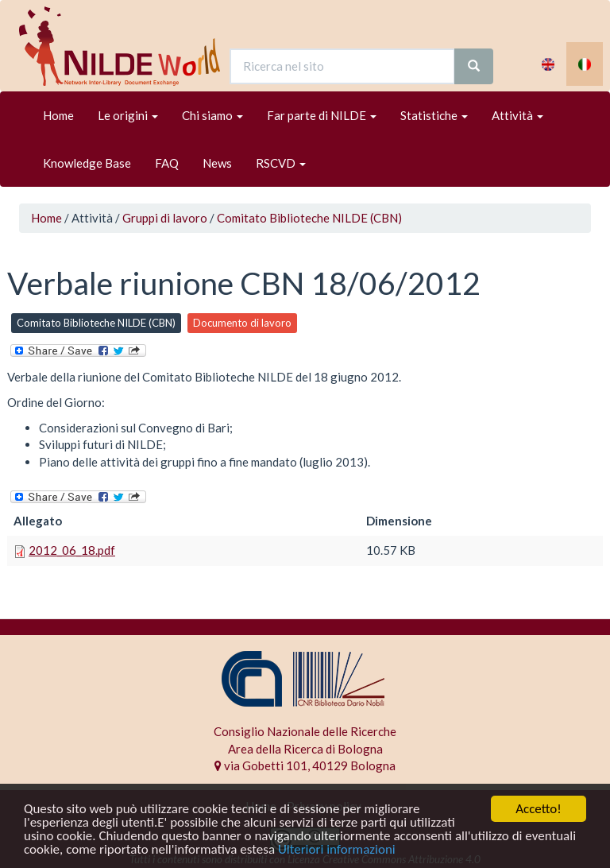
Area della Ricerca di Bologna (305, 749)
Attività (517, 115)
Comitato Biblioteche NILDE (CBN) (309, 218)
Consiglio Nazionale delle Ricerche (305, 731)
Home (58, 115)
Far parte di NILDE (322, 115)
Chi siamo (212, 115)
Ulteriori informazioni (337, 850)
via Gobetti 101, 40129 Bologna (305, 765)
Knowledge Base (87, 163)
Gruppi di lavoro (165, 218)
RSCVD (281, 163)
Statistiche (434, 115)
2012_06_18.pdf (72, 550)
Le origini (128, 115)
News (217, 163)
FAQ (167, 163)
